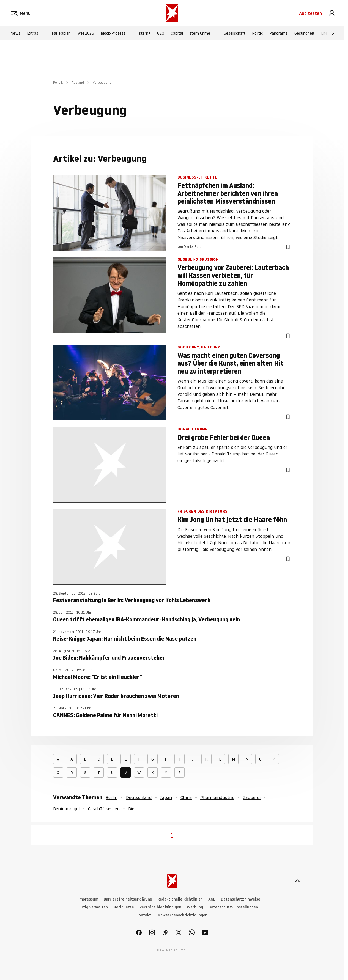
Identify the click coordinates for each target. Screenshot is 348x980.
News (15, 33)
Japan (166, 797)
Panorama (279, 33)
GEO (161, 33)
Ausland (78, 82)
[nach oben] (297, 881)
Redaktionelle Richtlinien (180, 899)
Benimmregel (66, 809)
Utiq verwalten (94, 907)
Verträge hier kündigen (160, 907)
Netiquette (124, 907)
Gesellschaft (235, 33)
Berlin (112, 797)
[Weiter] (333, 33)
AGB (212, 899)
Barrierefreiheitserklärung (128, 899)
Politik (257, 33)
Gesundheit (304, 33)
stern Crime (200, 33)
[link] (332, 13)
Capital (177, 33)
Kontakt (144, 915)
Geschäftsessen (104, 809)
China (186, 797)
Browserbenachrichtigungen (182, 915)
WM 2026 (86, 33)
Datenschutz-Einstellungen (233, 907)
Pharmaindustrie (217, 797)
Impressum (88, 899)
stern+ (145, 33)
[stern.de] (172, 13)
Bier (132, 809)
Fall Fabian (61, 33)
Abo (310, 13)
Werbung (195, 907)
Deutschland (139, 797)
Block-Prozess (113, 33)
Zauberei (252, 797)
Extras (33, 33)
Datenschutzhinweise (241, 899)
